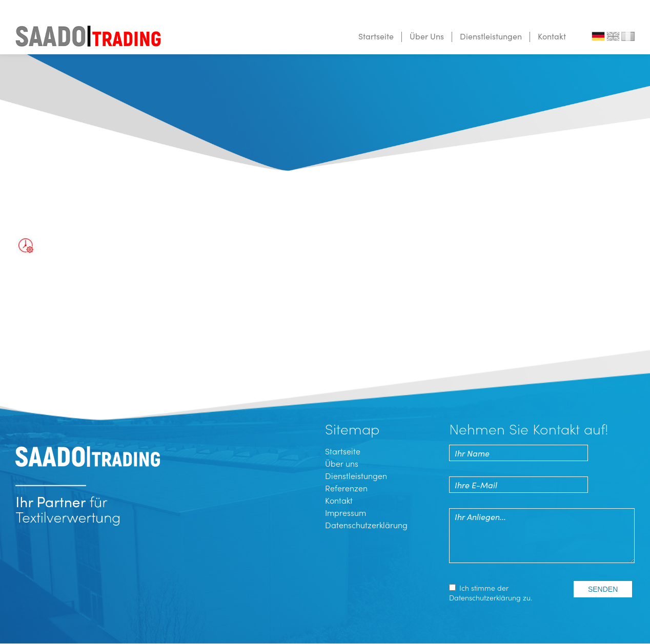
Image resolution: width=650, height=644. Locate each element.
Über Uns (427, 36)
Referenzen (346, 488)
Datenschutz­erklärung (485, 597)
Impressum (346, 512)
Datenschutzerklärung (366, 525)
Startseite (376, 36)
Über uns (342, 463)
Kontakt (552, 36)
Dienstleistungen (491, 36)
